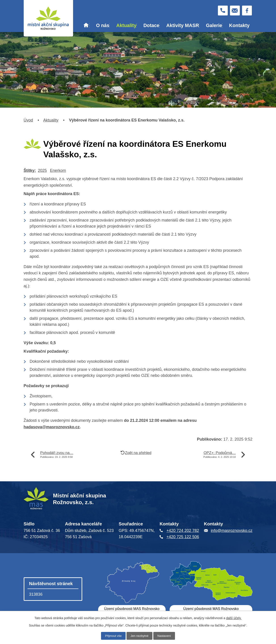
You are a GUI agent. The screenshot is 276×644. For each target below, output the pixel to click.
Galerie (214, 26)
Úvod (86, 26)
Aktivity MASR (183, 26)
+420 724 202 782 (183, 531)
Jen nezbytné (140, 636)
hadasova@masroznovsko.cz (52, 427)
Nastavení (165, 636)
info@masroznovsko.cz (232, 531)
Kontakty (239, 26)
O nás (103, 26)
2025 (42, 171)
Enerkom (58, 171)
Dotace (151, 26)
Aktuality (126, 26)
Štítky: (30, 171)
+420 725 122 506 (183, 537)
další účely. (234, 618)
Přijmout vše (113, 636)
